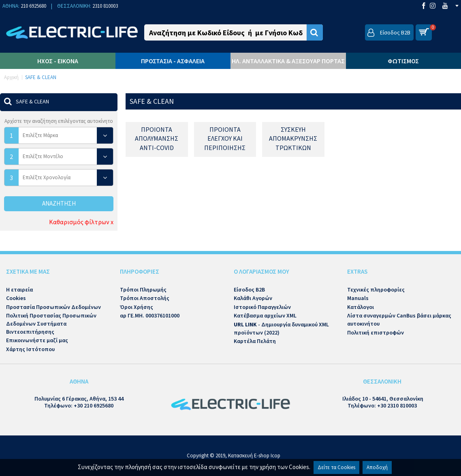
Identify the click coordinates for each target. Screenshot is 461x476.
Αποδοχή (377, 467)
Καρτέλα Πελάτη (255, 341)
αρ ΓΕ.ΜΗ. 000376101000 (150, 315)
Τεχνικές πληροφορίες (376, 289)
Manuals (358, 298)
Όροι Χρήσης (137, 307)
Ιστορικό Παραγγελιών (262, 307)
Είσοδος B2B (249, 289)
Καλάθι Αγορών (253, 298)
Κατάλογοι (361, 307)
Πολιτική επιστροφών (376, 332)
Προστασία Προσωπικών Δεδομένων (53, 307)
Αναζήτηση (59, 203)
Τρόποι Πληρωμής (143, 289)
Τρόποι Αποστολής (145, 298)
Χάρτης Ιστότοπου (30, 349)
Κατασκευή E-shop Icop (254, 456)
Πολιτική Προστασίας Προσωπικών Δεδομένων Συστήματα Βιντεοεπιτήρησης (51, 323)
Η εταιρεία (19, 289)
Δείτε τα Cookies (336, 467)
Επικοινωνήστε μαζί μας (37, 340)
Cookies (16, 298)
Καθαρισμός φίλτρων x (81, 222)
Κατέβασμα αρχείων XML (265, 315)
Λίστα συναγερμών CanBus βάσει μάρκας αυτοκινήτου (399, 319)
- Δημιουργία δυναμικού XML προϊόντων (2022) (281, 328)
